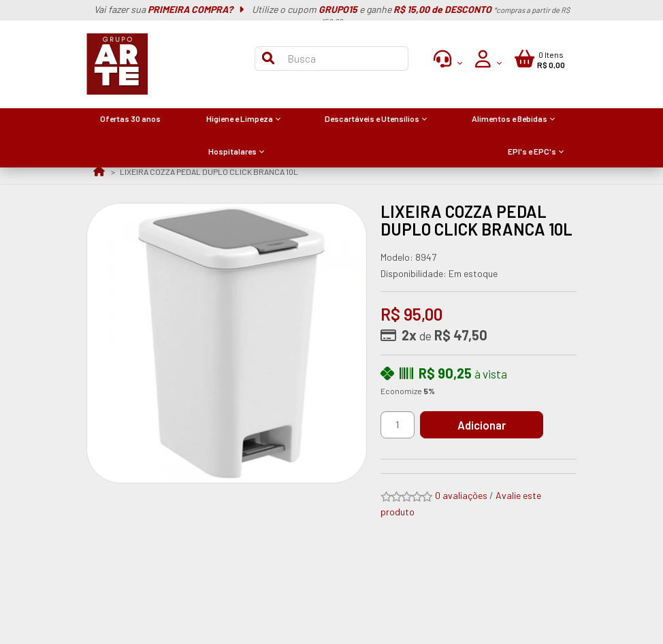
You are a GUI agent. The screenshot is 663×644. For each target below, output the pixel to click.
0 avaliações (461, 495)
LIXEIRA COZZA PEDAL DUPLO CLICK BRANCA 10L (209, 172)
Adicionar (482, 425)
